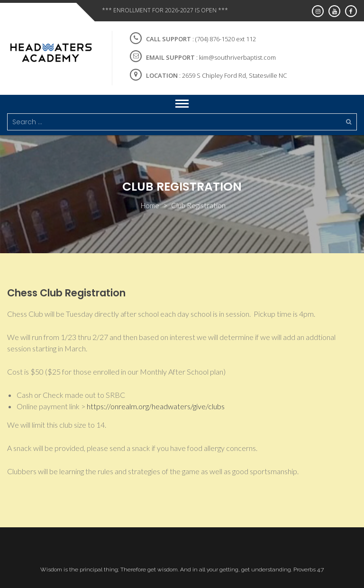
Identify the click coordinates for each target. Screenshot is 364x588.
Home (150, 205)
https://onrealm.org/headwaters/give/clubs (156, 406)
